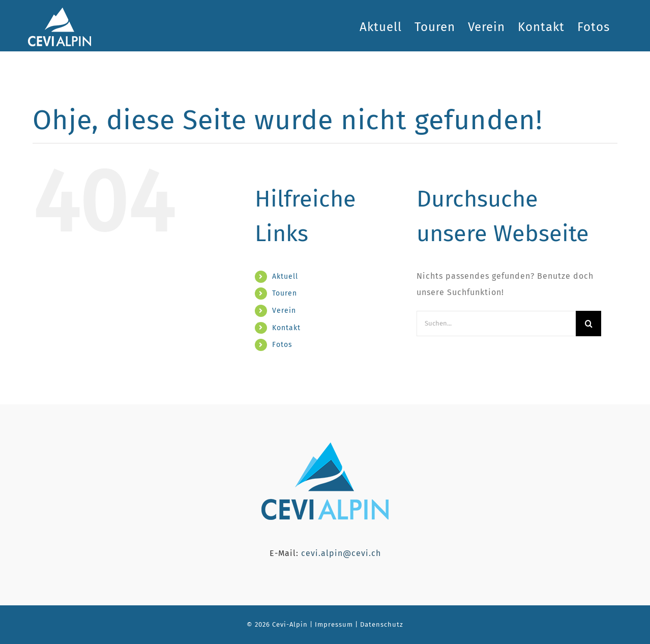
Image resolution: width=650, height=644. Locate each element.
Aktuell (285, 276)
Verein (284, 311)
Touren (285, 293)
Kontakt (286, 328)
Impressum (333, 624)
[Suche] (588, 324)
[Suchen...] (496, 324)
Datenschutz (382, 624)
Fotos (282, 345)
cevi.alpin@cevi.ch (341, 553)
